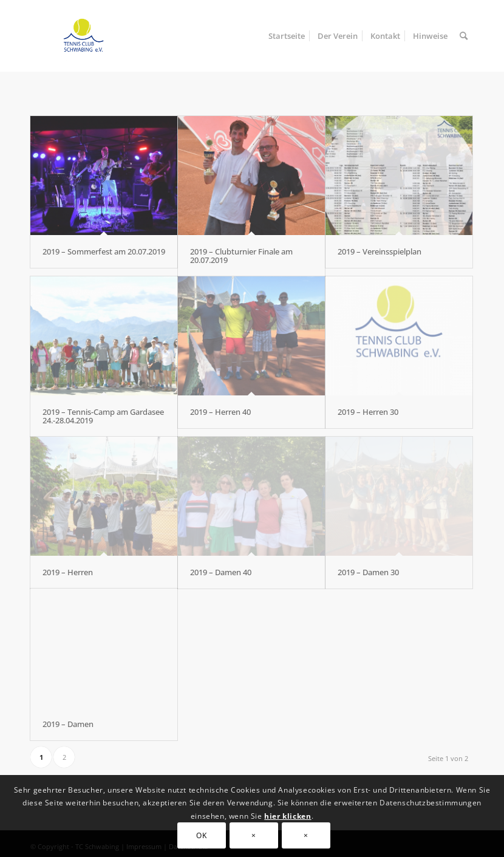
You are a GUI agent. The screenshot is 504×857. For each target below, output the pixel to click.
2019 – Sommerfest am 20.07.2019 (104, 251)
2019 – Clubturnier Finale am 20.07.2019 (241, 256)
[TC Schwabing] (79, 36)
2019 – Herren (68, 572)
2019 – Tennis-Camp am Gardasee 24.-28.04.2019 (103, 416)
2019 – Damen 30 (368, 572)
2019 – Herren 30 (368, 412)
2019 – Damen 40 (221, 572)
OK (201, 835)
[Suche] (464, 36)
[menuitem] (287, 36)
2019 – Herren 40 (220, 412)
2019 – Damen (68, 724)
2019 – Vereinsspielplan (380, 251)
